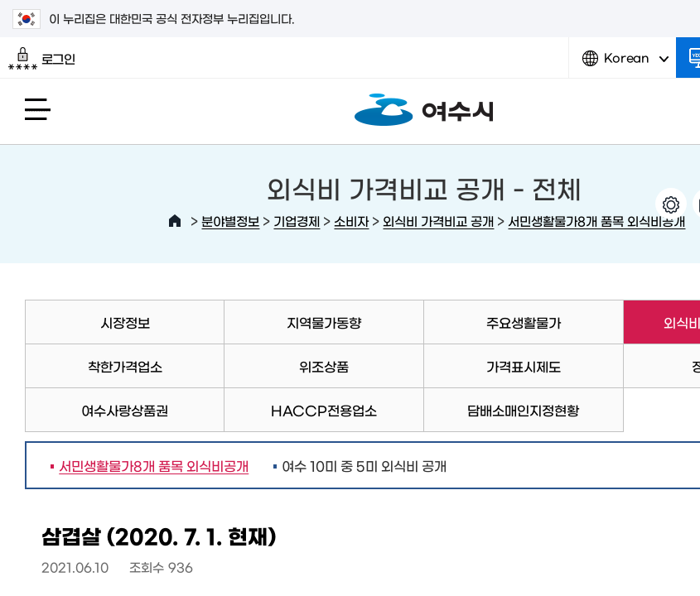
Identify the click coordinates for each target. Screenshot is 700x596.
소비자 (351, 221)
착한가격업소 (125, 366)
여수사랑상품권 (125, 410)
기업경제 (297, 221)
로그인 (42, 59)
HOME (175, 221)
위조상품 (324, 366)
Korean (625, 64)
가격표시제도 (524, 366)
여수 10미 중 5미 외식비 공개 (364, 465)
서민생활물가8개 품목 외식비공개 (596, 221)
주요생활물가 (524, 322)
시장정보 (125, 322)
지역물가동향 (324, 322)
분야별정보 (230, 221)
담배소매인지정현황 (523, 410)
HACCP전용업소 (324, 410)
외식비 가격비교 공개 (438, 221)
